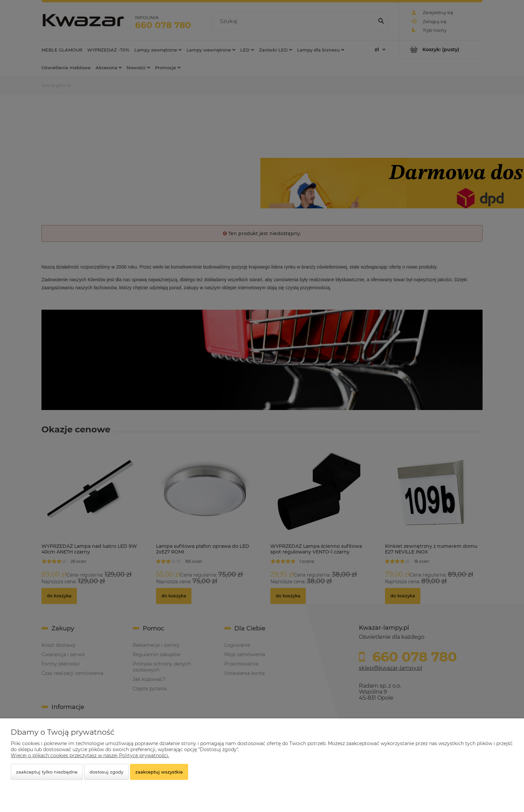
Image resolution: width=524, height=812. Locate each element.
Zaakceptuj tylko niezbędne (47, 772)
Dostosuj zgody (106, 772)
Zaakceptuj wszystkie (159, 772)
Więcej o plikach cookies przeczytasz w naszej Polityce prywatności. (90, 755)
